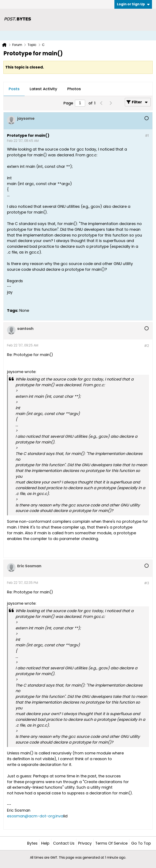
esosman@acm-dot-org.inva (35, 816)
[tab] (14, 89)
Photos (74, 89)
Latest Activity (43, 89)
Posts (14, 89)
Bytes (32, 843)
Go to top (141, 843)
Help (45, 843)
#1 (147, 136)
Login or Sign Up (133, 4)
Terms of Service (111, 843)
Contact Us (64, 843)
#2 (147, 346)
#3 (147, 583)
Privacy (85, 843)
